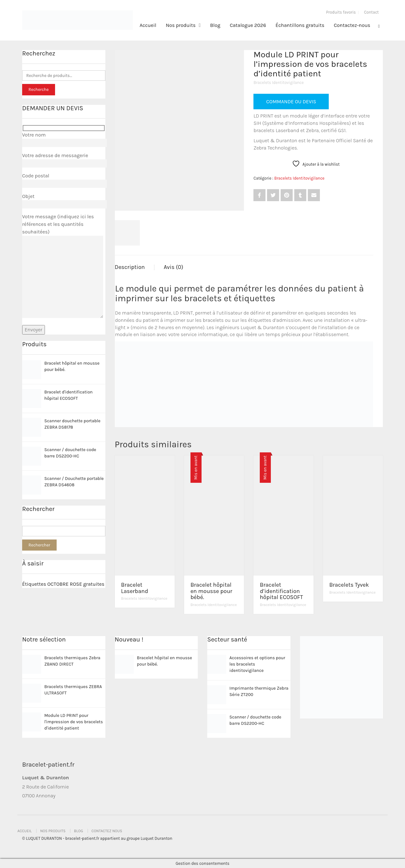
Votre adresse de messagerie (64, 159)
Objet (64, 200)
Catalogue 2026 (248, 25)
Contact (371, 12)
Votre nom (64, 139)
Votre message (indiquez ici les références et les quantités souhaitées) (63, 266)
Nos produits (181, 25)
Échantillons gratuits (300, 25)
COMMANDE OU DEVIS (291, 102)
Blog (215, 25)
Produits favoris (341, 12)
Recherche (39, 89)
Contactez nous (107, 831)
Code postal (64, 180)
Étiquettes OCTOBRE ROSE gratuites (63, 584)
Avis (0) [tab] (174, 267)
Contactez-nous (352, 25)
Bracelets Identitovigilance (279, 83)
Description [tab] (130, 267)
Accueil (148, 25)
